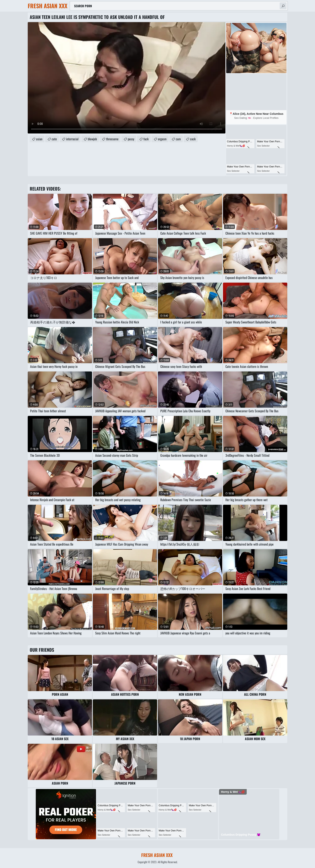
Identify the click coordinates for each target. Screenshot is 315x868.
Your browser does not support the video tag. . (127, 78)
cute (54, 139)
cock (193, 139)
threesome (112, 139)
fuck (146, 139)
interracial (72, 139)
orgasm (162, 139)
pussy (131, 139)
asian (39, 139)
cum (178, 139)
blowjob (92, 139)
